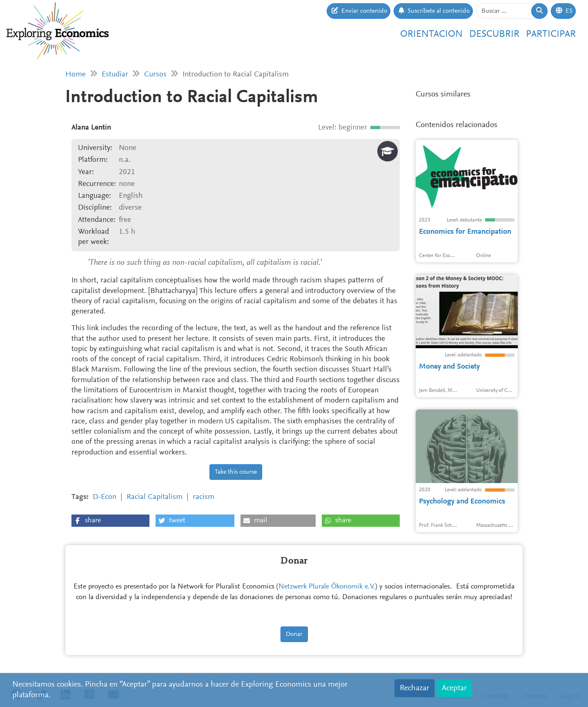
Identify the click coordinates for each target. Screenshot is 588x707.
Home (76, 75)
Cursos (155, 75)
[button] (110, 521)
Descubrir (494, 34)
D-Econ (105, 497)
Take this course (236, 472)
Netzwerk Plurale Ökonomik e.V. (327, 587)
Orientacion (431, 34)
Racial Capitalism (155, 497)
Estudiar (115, 75)
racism (204, 497)
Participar (551, 34)
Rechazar (414, 688)
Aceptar (454, 688)
